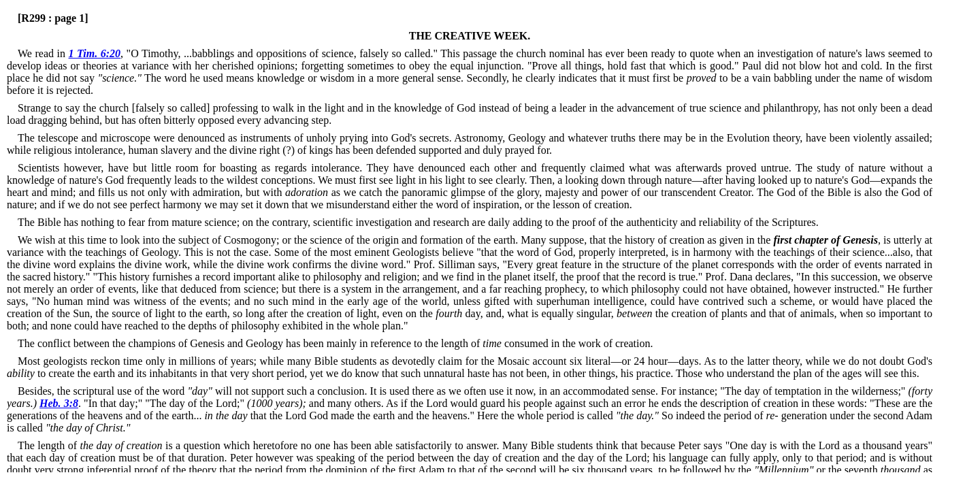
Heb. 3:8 (59, 403)
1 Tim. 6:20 (95, 53)
